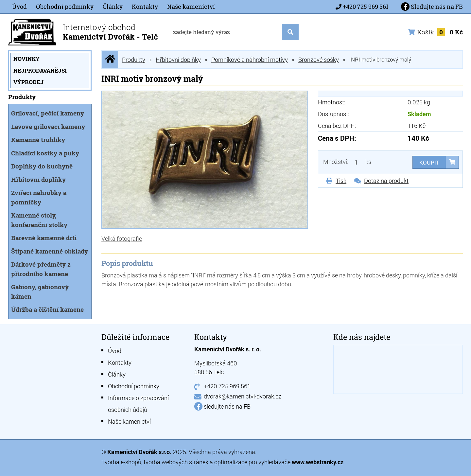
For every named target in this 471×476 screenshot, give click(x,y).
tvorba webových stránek (176, 462)
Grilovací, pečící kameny (48, 113)
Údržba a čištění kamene (47, 309)
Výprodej (28, 82)
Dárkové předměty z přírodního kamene (41, 269)
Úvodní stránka (110, 59)
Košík (435, 32)
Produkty (134, 60)
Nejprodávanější (40, 71)
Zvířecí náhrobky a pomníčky (39, 197)
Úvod (19, 7)
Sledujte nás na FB (432, 7)
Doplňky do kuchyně (42, 166)
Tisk (341, 181)
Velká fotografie (122, 238)
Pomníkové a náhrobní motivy (250, 60)
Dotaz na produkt (386, 181)
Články (113, 7)
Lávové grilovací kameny (48, 126)
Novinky (26, 59)
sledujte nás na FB (227, 406)
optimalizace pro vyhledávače (253, 462)
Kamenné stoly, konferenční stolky (39, 220)
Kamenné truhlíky (38, 140)
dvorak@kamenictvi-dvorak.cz (243, 396)
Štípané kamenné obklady (50, 251)
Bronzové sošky (319, 60)
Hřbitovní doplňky (38, 179)
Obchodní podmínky (65, 7)
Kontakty (145, 7)
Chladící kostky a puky (45, 153)
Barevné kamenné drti (44, 238)
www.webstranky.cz (318, 462)
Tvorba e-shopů (121, 462)
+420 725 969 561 (366, 7)
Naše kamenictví (191, 7)
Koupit (429, 162)
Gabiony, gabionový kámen (40, 291)
